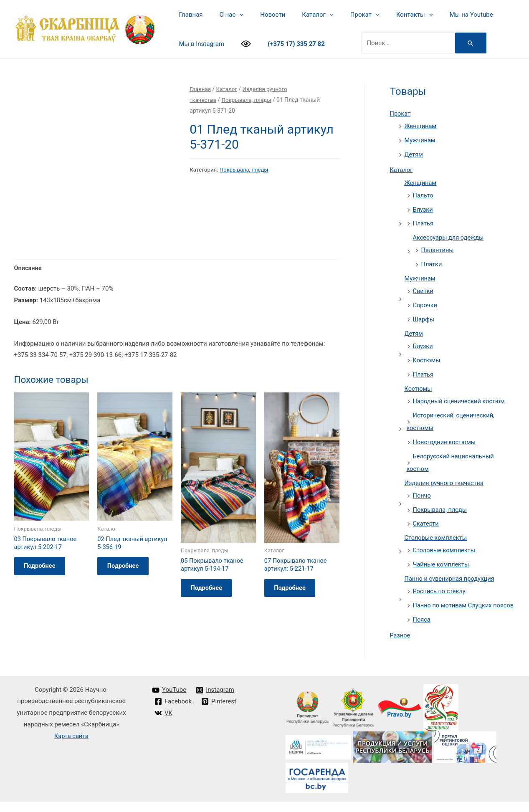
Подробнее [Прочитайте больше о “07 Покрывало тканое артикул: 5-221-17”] (293, 536)
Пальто (424, 195)
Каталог (303, 15)
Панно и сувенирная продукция (451, 577)
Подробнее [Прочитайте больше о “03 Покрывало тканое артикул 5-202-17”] (43, 514)
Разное (400, 646)
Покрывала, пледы (248, 100)
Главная (189, 15)
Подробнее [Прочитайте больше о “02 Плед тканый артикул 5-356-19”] (126, 514)
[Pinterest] (220, 712)
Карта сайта (72, 746)
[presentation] (233, 15)
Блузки (423, 209)
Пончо (422, 494)
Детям (414, 154)
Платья (424, 223)
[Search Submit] (465, 43)
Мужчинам (420, 140)
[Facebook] (173, 712)
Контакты (392, 15)
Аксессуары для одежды (449, 237)
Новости (262, 15)
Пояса (422, 630)
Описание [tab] (28, 214)
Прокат (346, 15)
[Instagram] (216, 701)
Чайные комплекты (442, 563)
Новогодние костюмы (445, 441)
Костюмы (427, 359)
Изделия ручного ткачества (445, 481)
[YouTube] (170, 701)
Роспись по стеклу (440, 589)
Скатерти (426, 522)
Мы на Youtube (444, 15)
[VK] (164, 723)
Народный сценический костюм (460, 400)
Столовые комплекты (437, 536)
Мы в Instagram (200, 44)
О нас (225, 15)
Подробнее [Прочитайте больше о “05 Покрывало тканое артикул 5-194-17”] (210, 536)
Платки (432, 264)
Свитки (424, 291)
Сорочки (425, 304)
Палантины (438, 250)
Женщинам (421, 126)
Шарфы (424, 319)
